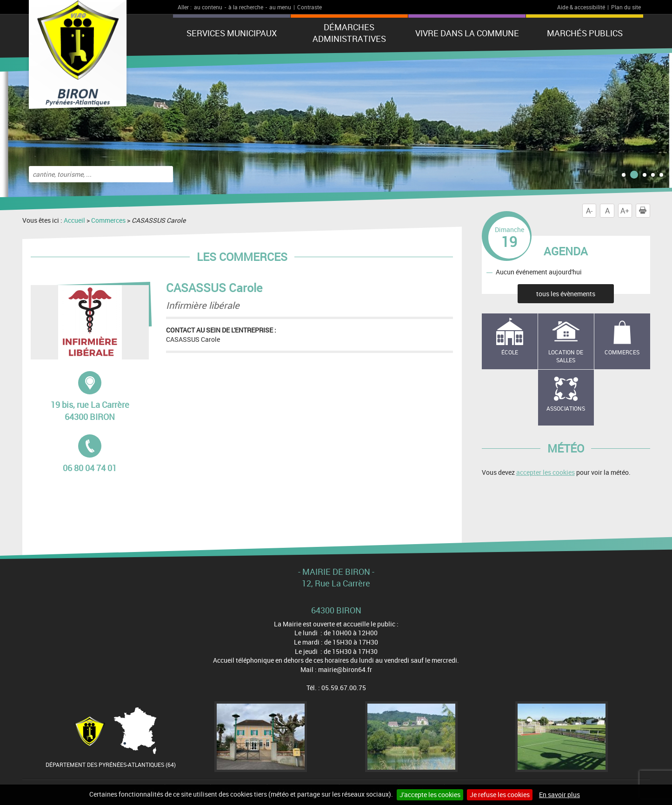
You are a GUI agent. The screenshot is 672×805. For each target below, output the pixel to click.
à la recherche (246, 7)
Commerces (108, 220)
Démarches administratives (349, 33)
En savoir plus (559, 795)
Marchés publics (585, 33)
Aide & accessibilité (581, 7)
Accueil (74, 220)
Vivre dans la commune (467, 33)
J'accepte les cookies (430, 795)
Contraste (309, 7)
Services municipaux (232, 33)
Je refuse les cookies (500, 795)
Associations (566, 408)
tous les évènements (566, 294)
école (510, 352)
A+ (625, 211)
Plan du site (626, 7)
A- (589, 211)
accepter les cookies (546, 472)
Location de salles (566, 356)
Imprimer (645, 211)
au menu (280, 7)
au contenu (208, 7)
